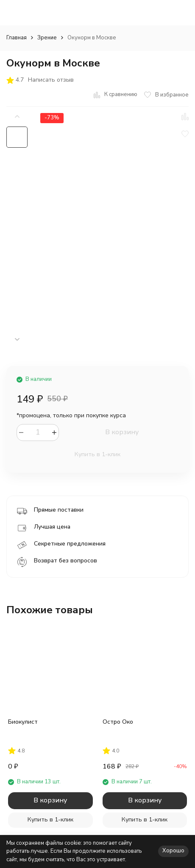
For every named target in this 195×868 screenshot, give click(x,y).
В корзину (122, 432)
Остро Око (118, 722)
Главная (17, 38)
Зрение (47, 38)
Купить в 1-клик (97, 454)
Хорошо (173, 851)
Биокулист (23, 722)
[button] (17, 340)
